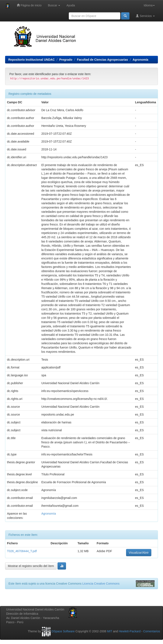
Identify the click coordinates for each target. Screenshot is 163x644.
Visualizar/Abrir (139, 553)
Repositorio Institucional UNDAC (32, 60)
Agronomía (141, 60)
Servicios (145, 16)
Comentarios (152, 631)
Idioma (149, 5)
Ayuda (71, 5)
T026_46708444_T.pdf (22, 551)
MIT (110, 631)
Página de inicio (29, 5)
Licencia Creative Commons (101, 584)
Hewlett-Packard (130, 631)
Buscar (54, 5)
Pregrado (66, 60)
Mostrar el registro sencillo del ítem (31, 566)
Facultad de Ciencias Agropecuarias (102, 60)
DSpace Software (63, 631)
